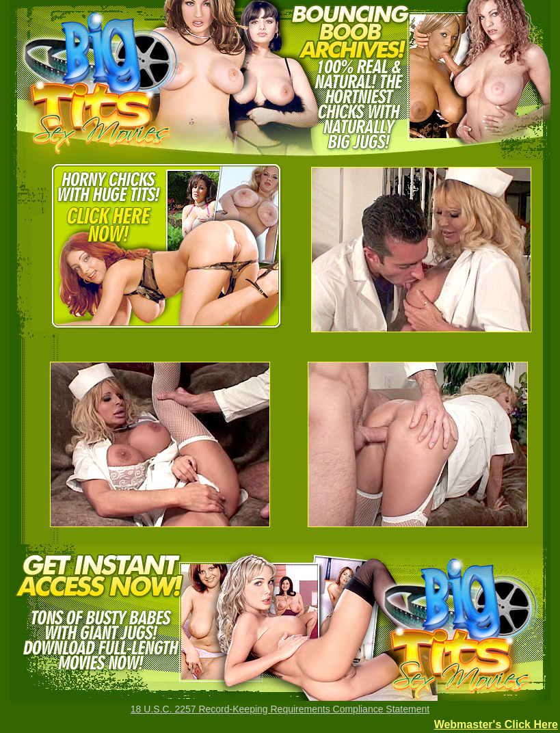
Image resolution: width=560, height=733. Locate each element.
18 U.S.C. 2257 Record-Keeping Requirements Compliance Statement (280, 709)
